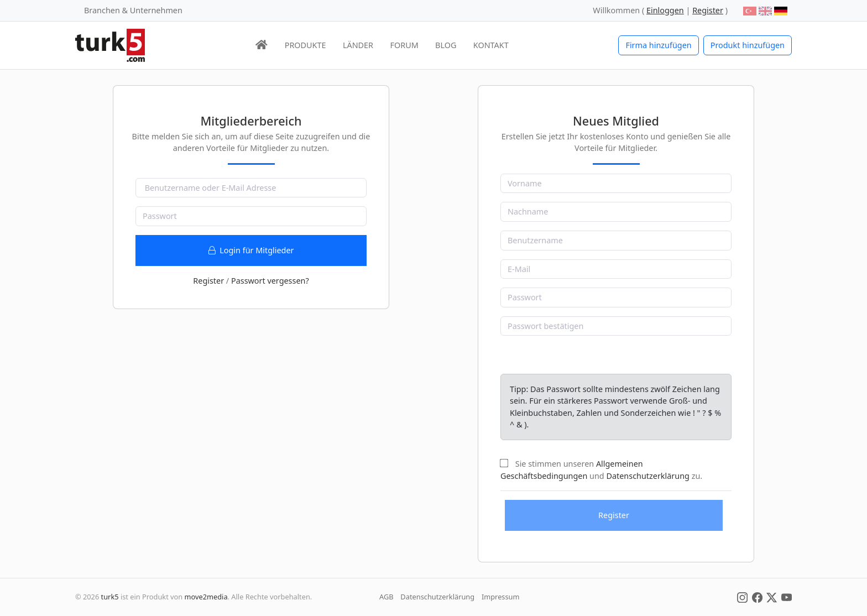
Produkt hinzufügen (748, 45)
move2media (206, 597)
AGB (387, 597)
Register (208, 281)
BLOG (446, 45)
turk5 (110, 597)
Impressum (501, 597)
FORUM (404, 45)
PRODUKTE (305, 45)
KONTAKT (491, 45)
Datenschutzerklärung (647, 476)
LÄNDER (358, 45)
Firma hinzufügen (658, 45)
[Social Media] (742, 597)
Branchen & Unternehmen (133, 10)
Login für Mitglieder (251, 250)
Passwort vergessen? (270, 281)
